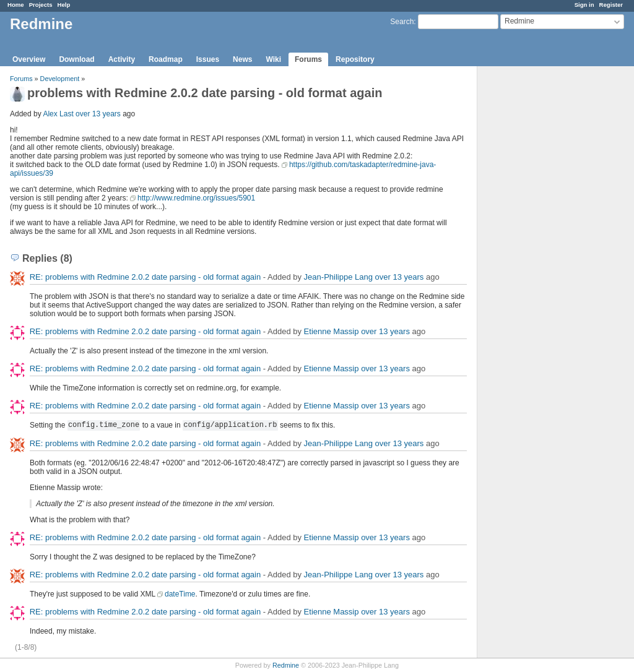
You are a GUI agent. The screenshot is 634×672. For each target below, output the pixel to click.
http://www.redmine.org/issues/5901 (196, 198)
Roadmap (166, 59)
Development (60, 79)
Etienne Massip (332, 331)
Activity (122, 59)
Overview (29, 59)
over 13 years (98, 114)
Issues (208, 59)
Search (402, 22)
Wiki (273, 59)
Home (16, 5)
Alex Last (58, 114)
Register (611, 5)
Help (64, 5)
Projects (41, 5)
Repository (355, 59)
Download (76, 59)
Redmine (286, 665)
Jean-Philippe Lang (338, 277)
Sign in (584, 5)
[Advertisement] (539, 261)
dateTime (180, 594)
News (242, 59)
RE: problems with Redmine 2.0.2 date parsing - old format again (145, 277)
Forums (308, 59)
